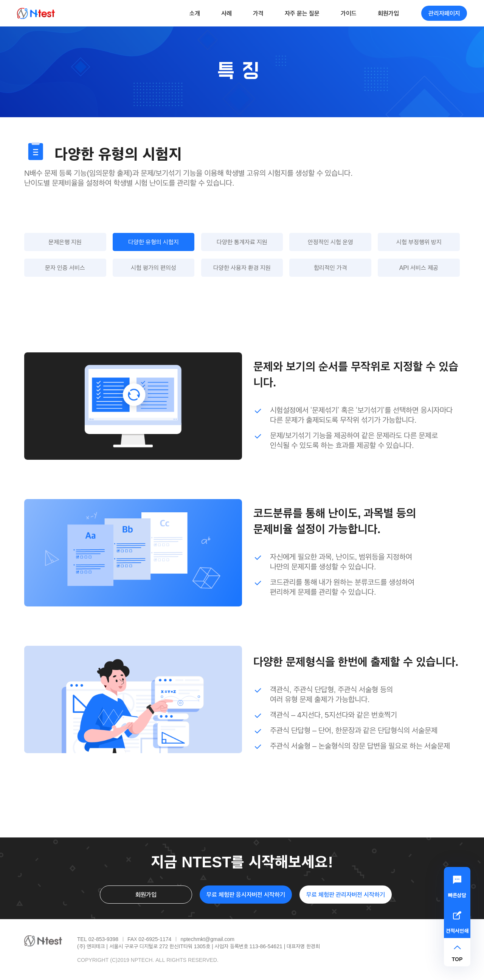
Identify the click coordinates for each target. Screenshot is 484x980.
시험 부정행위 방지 (419, 242)
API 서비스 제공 (419, 267)
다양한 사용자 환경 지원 (242, 267)
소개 (195, 13)
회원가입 (388, 13)
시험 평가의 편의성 (154, 267)
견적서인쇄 (457, 931)
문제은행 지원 (65, 242)
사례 (226, 13)
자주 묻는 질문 (302, 13)
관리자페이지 (444, 13)
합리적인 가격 (330, 267)
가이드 (349, 13)
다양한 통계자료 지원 (242, 242)
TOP (457, 959)
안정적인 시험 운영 (330, 242)
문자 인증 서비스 (65, 267)
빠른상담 (457, 895)
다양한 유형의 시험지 (154, 242)
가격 (258, 13)
